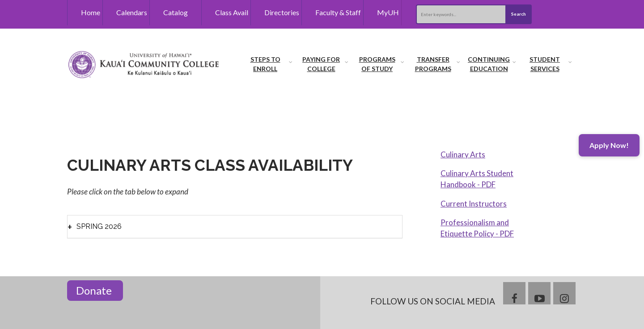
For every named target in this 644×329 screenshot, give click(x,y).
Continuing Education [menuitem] (489, 64)
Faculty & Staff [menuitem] (338, 12)
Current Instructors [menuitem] (474, 204)
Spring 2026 (99, 226)
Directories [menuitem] (282, 12)
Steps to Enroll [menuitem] (265, 64)
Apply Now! (609, 145)
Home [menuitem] (91, 12)
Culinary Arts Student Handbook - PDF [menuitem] (477, 179)
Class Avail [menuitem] (232, 12)
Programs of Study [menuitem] (377, 64)
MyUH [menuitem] (388, 12)
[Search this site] (461, 14)
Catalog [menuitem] (176, 12)
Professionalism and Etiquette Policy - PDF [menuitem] (477, 228)
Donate (95, 290)
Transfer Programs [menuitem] (433, 64)
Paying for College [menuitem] (321, 64)
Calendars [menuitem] (132, 12)
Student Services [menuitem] (545, 64)
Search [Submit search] (519, 14)
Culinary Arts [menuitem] (463, 154)
